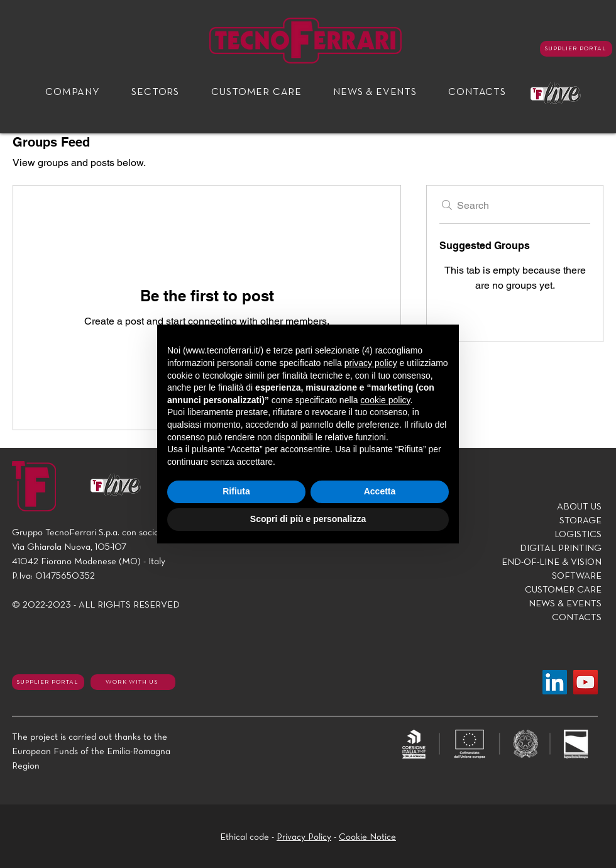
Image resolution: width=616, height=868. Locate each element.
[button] (73, 93)
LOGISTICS (578, 535)
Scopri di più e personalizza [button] (308, 519)
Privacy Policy (304, 837)
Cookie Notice (367, 837)
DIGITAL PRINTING (561, 548)
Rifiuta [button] (236, 491)
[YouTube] (586, 682)
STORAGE (580, 521)
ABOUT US (579, 507)
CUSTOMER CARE (563, 590)
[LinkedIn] (555, 682)
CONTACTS (577, 618)
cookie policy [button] (385, 400)
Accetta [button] (380, 491)
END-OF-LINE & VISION (552, 562)
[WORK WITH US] (133, 682)
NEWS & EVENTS (565, 604)
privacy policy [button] (371, 363)
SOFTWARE (577, 576)
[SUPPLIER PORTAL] (576, 49)
